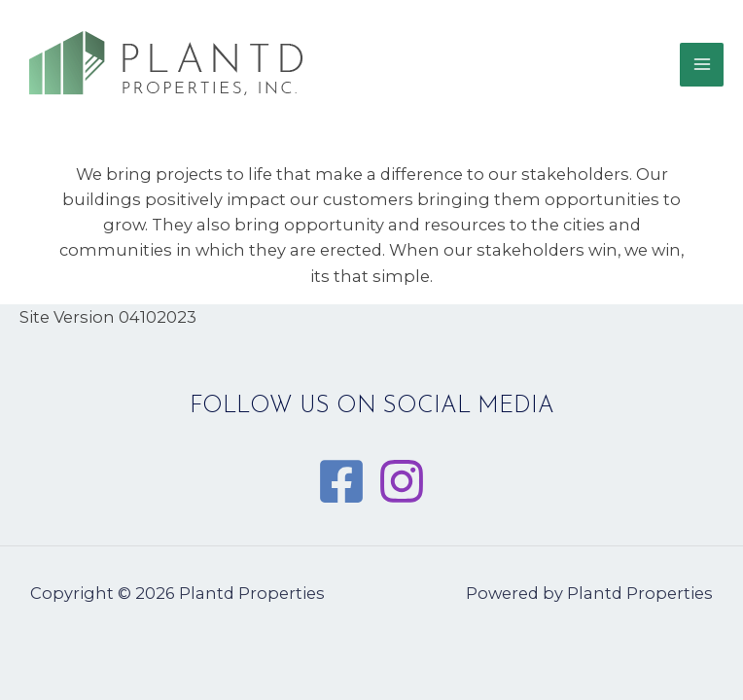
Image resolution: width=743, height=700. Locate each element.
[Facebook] (341, 481)
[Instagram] (402, 481)
